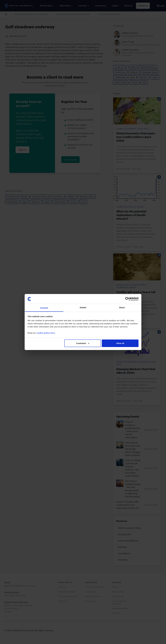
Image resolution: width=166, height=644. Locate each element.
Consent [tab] (44, 308)
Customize (83, 343)
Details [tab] (83, 307)
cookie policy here (46, 333)
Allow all (120, 343)
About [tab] (122, 307)
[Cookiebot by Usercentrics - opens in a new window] (127, 299)
